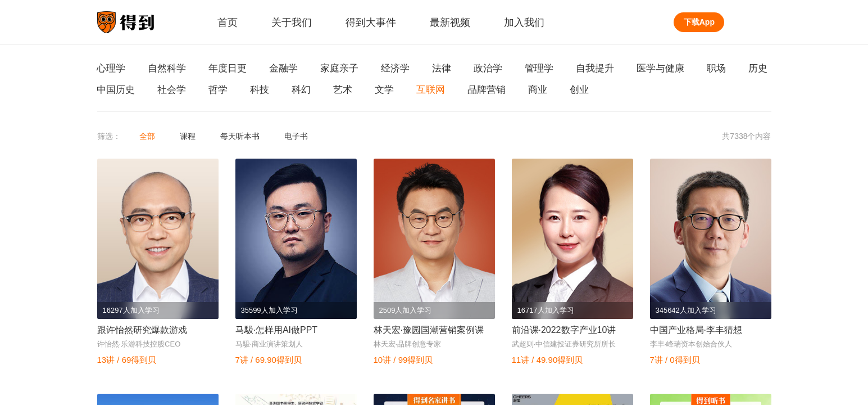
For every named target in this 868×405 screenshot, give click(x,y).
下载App (699, 22)
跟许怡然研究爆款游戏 (142, 330)
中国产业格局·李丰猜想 (696, 330)
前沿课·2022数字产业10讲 (564, 330)
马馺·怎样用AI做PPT (277, 330)
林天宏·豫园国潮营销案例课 (429, 330)
